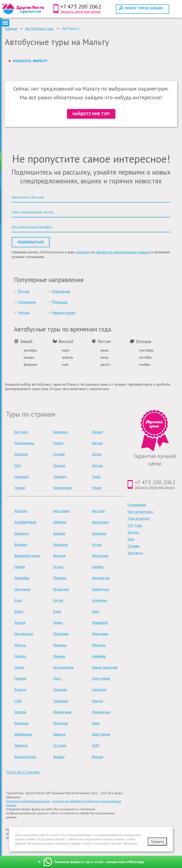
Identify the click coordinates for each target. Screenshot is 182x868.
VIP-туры (135, 525)
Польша (59, 302)
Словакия (27, 302)
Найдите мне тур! (91, 114)
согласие (82, 252)
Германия (61, 291)
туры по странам (23, 772)
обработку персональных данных (123, 252)
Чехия (23, 313)
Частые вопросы (140, 512)
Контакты (135, 553)
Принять (157, 842)
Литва (24, 291)
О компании (137, 505)
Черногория (63, 313)
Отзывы (133, 546)
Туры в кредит (139, 518)
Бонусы (133, 532)
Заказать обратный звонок (81, 11)
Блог (131, 539)
